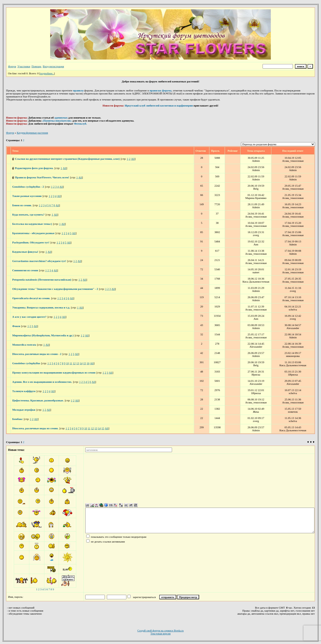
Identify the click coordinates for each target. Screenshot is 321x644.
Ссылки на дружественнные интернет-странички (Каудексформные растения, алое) (67, 159)
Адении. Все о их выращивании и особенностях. (42, 382)
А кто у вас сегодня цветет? (29, 317)
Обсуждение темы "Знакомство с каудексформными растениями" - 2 (55, 289)
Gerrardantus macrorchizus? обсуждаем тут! (39, 261)
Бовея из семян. (22, 205)
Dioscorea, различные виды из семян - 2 (37, 354)
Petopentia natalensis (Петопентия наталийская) (42, 280)
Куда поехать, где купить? (28, 214)
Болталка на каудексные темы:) (32, 224)
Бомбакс (18, 419)
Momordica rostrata (24, 345)
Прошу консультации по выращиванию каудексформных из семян (54, 372)
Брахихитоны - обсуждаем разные (33, 233)
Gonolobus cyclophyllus (26, 363)
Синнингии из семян (25, 270)
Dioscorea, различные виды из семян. (35, 428)
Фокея (16, 326)
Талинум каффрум (24, 391)
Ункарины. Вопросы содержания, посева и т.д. (41, 307)
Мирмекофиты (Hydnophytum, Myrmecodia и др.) (43, 335)
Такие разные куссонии (27, 196)
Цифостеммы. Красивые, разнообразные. (38, 400)
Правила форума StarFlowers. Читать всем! (42, 177)
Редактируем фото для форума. (34, 168)
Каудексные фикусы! (25, 252)
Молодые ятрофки (24, 410)
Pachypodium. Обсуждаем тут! (31, 242)
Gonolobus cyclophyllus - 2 (28, 187)
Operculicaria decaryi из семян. (31, 298)
